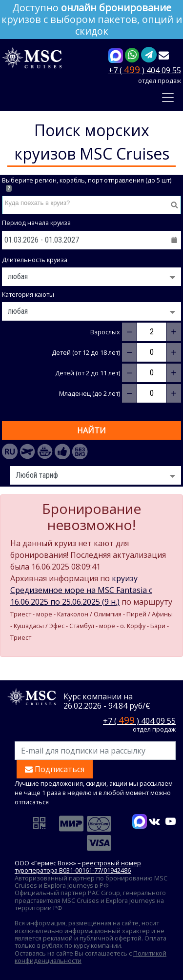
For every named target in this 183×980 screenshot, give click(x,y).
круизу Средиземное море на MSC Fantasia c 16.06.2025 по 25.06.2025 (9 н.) (81, 590)
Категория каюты (28, 295)
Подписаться (55, 769)
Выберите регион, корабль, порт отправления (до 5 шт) (87, 184)
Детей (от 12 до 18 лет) (86, 353)
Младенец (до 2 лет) (90, 394)
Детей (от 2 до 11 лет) (88, 373)
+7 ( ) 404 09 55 (145, 70)
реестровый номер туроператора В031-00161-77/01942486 (78, 867)
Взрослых (105, 332)
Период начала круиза (36, 223)
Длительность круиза (35, 260)
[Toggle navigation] (168, 98)
